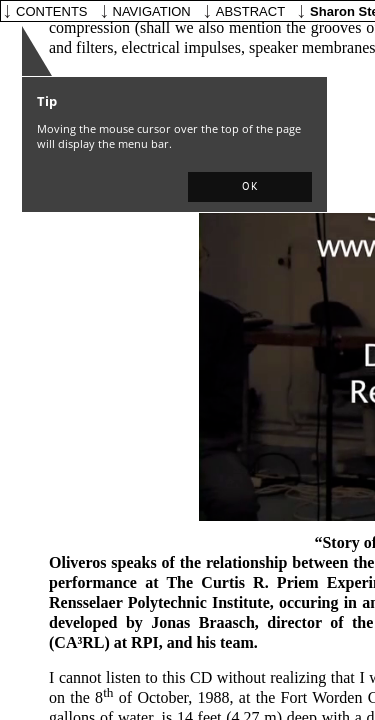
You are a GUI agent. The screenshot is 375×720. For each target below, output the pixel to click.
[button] (250, 187)
